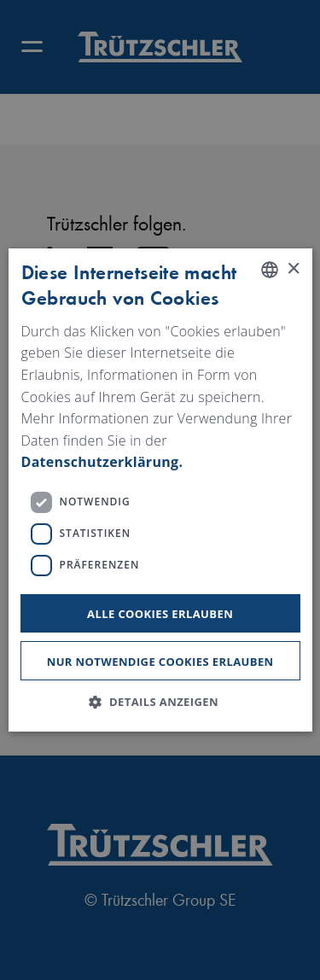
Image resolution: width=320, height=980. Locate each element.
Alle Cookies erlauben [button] (160, 614)
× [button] (293, 268)
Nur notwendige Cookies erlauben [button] (160, 661)
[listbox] (270, 270)
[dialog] (160, 490)
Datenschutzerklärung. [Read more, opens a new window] (102, 462)
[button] (160, 702)
